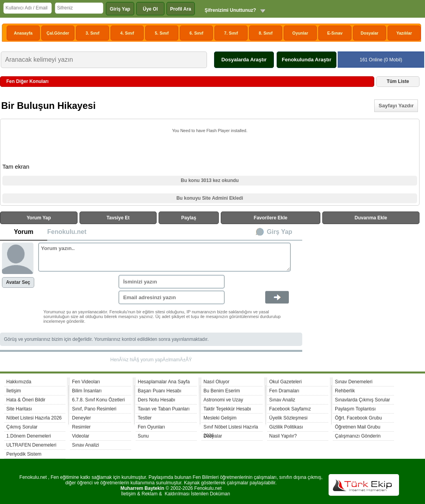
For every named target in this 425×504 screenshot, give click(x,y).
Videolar (81, 436)
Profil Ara (181, 9)
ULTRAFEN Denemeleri (31, 445)
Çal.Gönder (58, 33)
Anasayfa (23, 33)
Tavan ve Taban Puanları (164, 409)
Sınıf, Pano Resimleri (94, 409)
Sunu (143, 436)
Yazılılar (404, 33)
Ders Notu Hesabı (156, 400)
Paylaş (189, 218)
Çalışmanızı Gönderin (358, 436)
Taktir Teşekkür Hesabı (227, 409)
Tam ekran (16, 167)
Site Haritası (19, 409)
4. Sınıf (127, 33)
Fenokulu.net (67, 232)
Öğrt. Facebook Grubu (358, 418)
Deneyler (81, 418)
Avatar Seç (18, 282)
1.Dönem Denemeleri (29, 436)
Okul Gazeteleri (285, 382)
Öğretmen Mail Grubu (358, 427)
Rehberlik (345, 391)
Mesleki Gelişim (220, 418)
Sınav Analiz (282, 400)
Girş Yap (280, 232)
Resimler (81, 427)
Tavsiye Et (118, 218)
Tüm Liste (398, 81)
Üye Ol (150, 9)
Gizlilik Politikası (286, 427)
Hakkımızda (19, 382)
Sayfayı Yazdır (396, 106)
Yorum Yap (39, 218)
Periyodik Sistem (24, 454)
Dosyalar (369, 33)
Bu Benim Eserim (222, 391)
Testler (145, 418)
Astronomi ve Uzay (223, 400)
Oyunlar (300, 33)
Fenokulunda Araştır (307, 60)
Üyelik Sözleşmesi (288, 418)
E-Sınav (335, 33)
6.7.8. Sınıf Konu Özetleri (98, 400)
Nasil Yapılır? (283, 436)
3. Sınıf (93, 33)
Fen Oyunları (151, 427)
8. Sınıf (266, 33)
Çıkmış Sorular (22, 427)
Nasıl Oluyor (216, 382)
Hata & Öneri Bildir (26, 400)
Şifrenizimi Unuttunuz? (230, 10)
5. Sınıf (162, 33)
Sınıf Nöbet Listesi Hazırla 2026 (231, 428)
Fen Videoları (86, 382)
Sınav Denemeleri (354, 382)
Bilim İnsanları (87, 391)
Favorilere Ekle (271, 218)
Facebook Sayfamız (290, 409)
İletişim (14, 391)
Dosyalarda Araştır (244, 60)
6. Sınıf (197, 33)
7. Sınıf (231, 33)
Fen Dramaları (284, 391)
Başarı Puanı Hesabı (160, 391)
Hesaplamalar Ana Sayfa (164, 382)
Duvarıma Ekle (371, 218)
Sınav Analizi (86, 445)
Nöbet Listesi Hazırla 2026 (34, 418)
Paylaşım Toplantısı (355, 409)
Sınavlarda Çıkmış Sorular (362, 400)
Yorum (23, 232)
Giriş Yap (120, 9)
